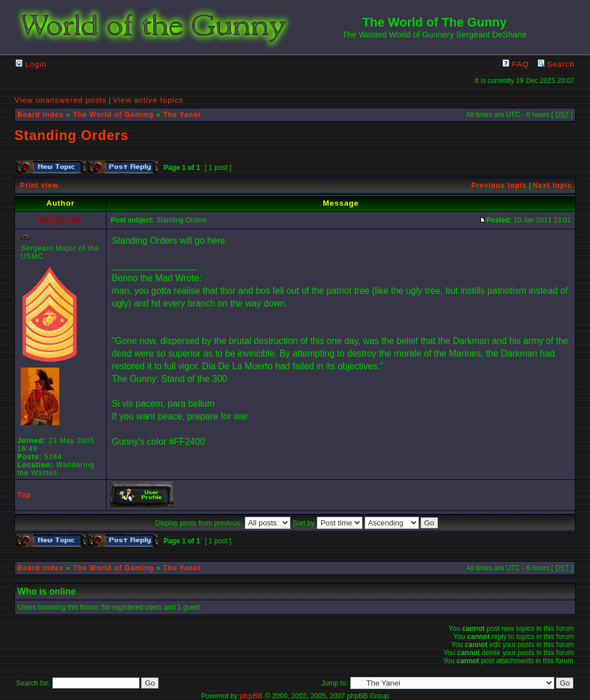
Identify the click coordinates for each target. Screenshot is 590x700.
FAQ (516, 64)
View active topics (148, 100)
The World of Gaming (114, 115)
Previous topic (499, 186)
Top (24, 495)
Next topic (553, 186)
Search (556, 64)
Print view (39, 186)
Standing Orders (71, 135)
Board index (40, 115)
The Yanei (182, 115)
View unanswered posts (60, 100)
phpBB (251, 696)
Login (31, 64)
